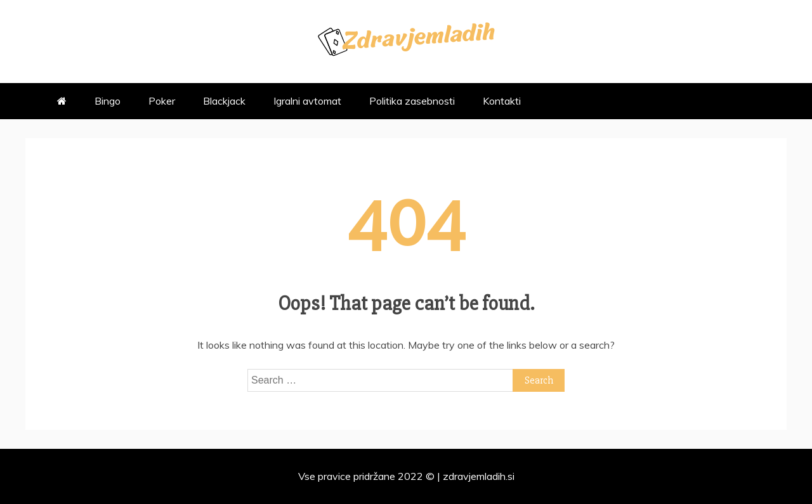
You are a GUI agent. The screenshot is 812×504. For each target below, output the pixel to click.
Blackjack (224, 101)
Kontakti (502, 101)
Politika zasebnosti (412, 101)
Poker (162, 101)
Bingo (108, 101)
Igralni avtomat (307, 101)
